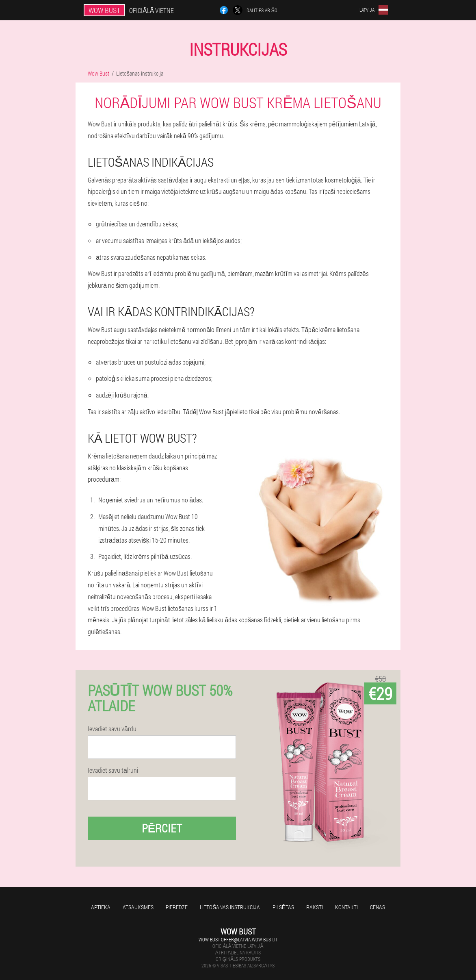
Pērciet (162, 828)
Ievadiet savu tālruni (113, 770)
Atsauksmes (138, 907)
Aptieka (101, 907)
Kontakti (346, 907)
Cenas (378, 907)
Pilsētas (283, 907)
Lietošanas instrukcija (230, 907)
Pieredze (177, 907)
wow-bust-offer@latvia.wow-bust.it (238, 939)
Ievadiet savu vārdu (112, 729)
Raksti (315, 907)
